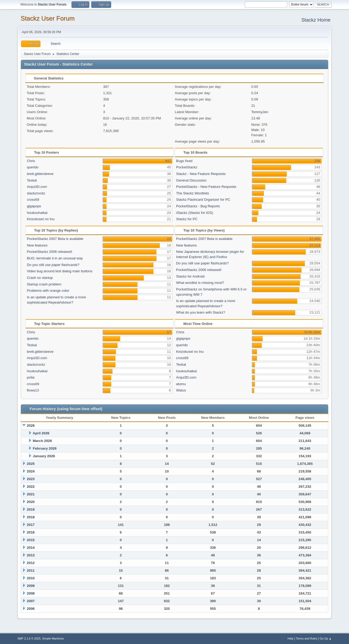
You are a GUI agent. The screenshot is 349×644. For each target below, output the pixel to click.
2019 (31, 509)
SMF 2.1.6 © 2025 (29, 638)
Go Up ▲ (326, 638)
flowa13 (33, 390)
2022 (31, 487)
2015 (31, 540)
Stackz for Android (190, 276)
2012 (31, 563)
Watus (181, 390)
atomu (181, 384)
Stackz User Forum (47, 18)
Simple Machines (53, 638)
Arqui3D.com (37, 187)
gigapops (34, 206)
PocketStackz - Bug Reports (198, 206)
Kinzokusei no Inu (41, 219)
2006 (31, 609)
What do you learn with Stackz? (201, 312)
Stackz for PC (187, 219)
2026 (31, 426)
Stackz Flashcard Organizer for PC (203, 200)
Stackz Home (316, 20)
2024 (31, 471)
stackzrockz (36, 193)
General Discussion (191, 180)
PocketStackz (187, 167)
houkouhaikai (37, 213)
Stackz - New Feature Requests (201, 174)
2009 (31, 586)
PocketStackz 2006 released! (50, 252)
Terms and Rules (307, 638)
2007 (31, 601)
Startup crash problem (44, 284)
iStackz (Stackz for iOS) (195, 213)
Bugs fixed (184, 161)
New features (37, 245)
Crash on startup (40, 278)
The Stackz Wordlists (193, 193)
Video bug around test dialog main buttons (60, 271)
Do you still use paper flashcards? (53, 265)
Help (290, 638)
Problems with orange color (48, 291)
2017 (31, 525)
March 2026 (42, 441)
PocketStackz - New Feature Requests (206, 187)
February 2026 (45, 448)
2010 (31, 578)
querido (33, 167)
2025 (31, 464)
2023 (31, 479)
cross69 (33, 200)
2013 (31, 555)
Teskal (32, 180)
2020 (31, 502)
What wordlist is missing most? (200, 283)
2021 (31, 494)
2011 (31, 570)
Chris (31, 161)
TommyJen (260, 112)
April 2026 (41, 433)
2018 (31, 517)
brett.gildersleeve (40, 174)
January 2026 (44, 456)
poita (31, 377)
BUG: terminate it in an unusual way (55, 258)
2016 (31, 532)
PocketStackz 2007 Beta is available (55, 239)
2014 (31, 548)
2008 (31, 593)
